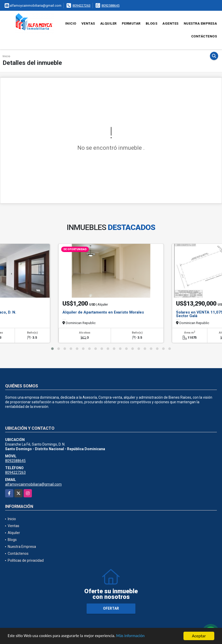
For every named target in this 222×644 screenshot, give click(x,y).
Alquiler (108, 23)
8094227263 (81, 6)
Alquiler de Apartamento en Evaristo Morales (103, 312)
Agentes (170, 23)
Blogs (152, 23)
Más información (137, 636)
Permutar (131, 23)
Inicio (71, 23)
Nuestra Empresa (200, 23)
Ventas (88, 23)
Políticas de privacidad (26, 560)
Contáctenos (204, 36)
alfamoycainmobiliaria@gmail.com (33, 484)
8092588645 (110, 6)
